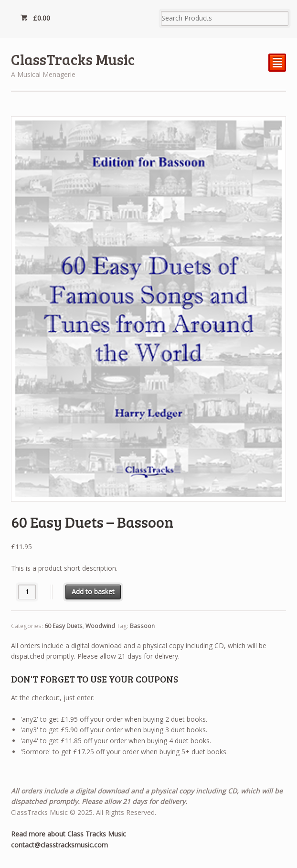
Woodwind (100, 626)
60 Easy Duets (64, 626)
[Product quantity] (27, 592)
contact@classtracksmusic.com (59, 845)
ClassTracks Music (73, 59)
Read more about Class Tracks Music (69, 834)
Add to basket (93, 591)
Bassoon (142, 626)
